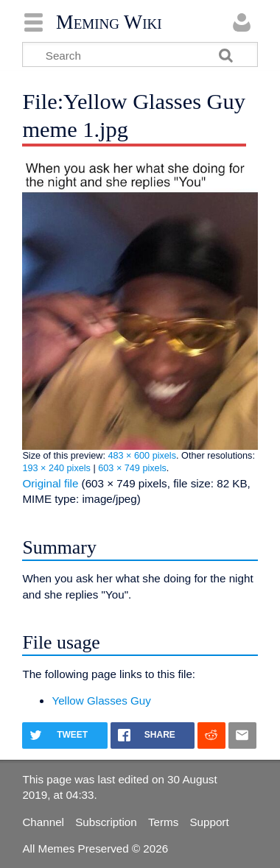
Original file (50, 483)
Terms (163, 822)
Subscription (106, 822)
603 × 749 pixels (132, 468)
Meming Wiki (109, 22)
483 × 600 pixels (142, 456)
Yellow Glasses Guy (101, 701)
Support (209, 822)
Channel (43, 822)
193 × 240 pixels (56, 468)
